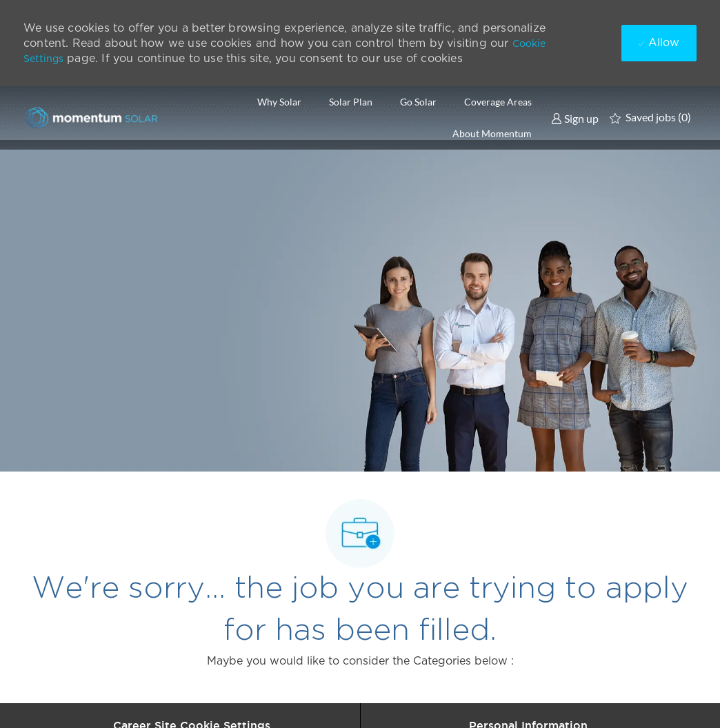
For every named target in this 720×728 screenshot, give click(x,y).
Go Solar (418, 102)
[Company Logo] (92, 118)
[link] (575, 118)
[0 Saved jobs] (650, 118)
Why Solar (279, 102)
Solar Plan (351, 102)
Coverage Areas (498, 102)
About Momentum (492, 134)
